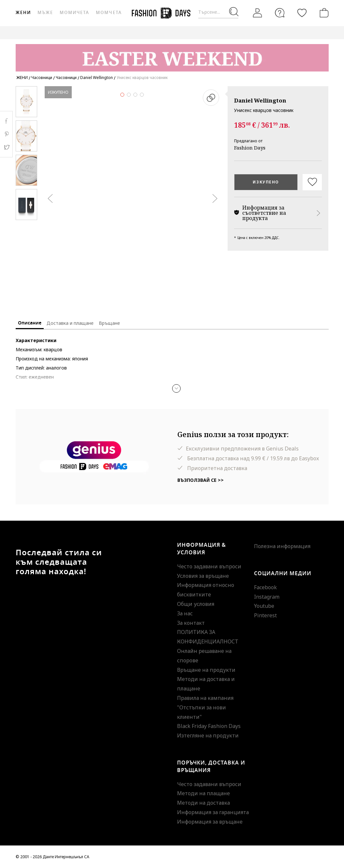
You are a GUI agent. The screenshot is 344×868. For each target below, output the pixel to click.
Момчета (109, 13)
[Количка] (323, 13)
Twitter (6, 147)
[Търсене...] (218, 12)
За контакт (191, 623)
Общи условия (196, 604)
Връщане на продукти (206, 670)
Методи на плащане (203, 793)
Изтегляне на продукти (208, 735)
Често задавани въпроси (209, 566)
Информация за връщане (210, 822)
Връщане (109, 323)
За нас (185, 613)
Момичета (75, 13)
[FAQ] (280, 13)
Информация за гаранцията (213, 812)
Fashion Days (250, 148)
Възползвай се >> (201, 480)
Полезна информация (282, 546)
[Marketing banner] (172, 55)
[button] (176, 388)
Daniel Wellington (260, 100)
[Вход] (258, 13)
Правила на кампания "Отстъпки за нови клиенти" (205, 707)
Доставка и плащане (70, 323)
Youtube (264, 606)
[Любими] (302, 13)
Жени (23, 13)
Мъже (45, 13)
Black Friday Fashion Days (209, 726)
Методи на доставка (203, 803)
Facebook (265, 587)
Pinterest (265, 615)
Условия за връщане (203, 576)
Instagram (267, 597)
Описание (30, 323)
